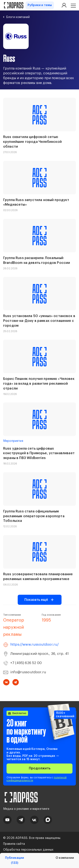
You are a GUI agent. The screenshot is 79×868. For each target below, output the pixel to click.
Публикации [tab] (15, 861)
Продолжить (40, 768)
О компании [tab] (65, 858)
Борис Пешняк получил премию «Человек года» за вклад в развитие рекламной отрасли (39, 384)
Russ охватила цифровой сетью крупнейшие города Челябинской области (33, 142)
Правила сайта (14, 844)
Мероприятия (13, 441)
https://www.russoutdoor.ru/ (35, 645)
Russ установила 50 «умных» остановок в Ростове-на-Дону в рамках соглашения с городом (39, 321)
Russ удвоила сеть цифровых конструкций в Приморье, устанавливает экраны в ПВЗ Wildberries (39, 453)
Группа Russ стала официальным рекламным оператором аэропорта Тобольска (34, 516)
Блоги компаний (18, 17)
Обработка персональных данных (28, 850)
